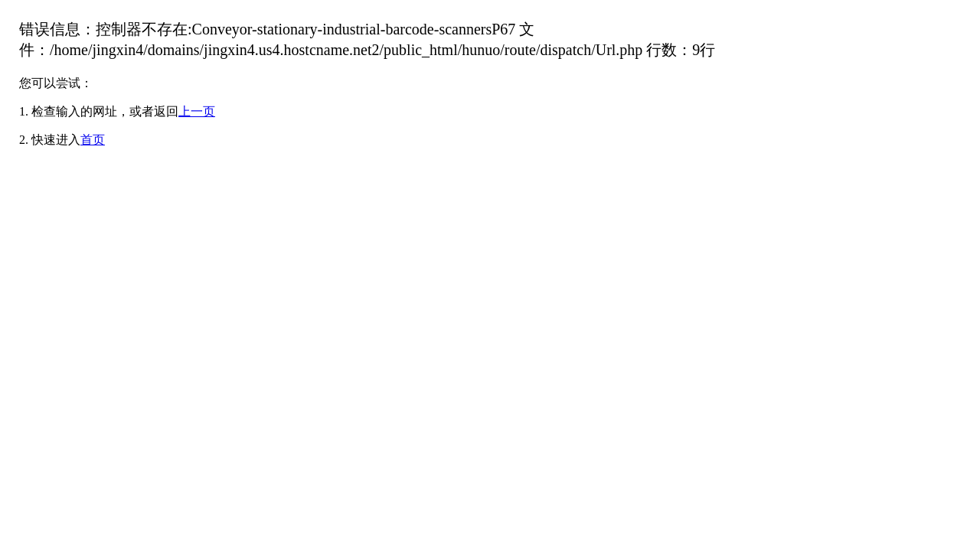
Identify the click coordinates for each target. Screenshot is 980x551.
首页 (93, 140)
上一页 (197, 111)
